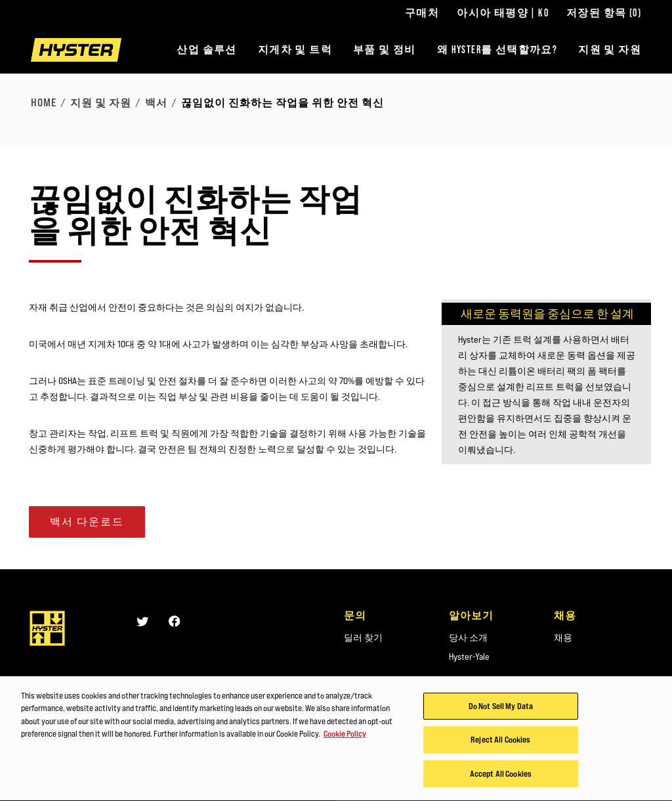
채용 (563, 638)
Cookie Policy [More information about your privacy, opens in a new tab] (345, 736)
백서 (156, 102)
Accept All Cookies (501, 776)
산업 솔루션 (206, 50)
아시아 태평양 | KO (503, 13)
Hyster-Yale (469, 657)
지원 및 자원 (610, 50)
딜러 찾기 (363, 638)
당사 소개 (468, 638)
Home (44, 102)
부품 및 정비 (385, 50)
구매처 (422, 13)
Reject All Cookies (500, 742)
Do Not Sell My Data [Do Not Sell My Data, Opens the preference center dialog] (501, 708)
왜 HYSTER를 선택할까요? (497, 50)
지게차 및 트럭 (295, 50)
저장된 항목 (604, 13)
